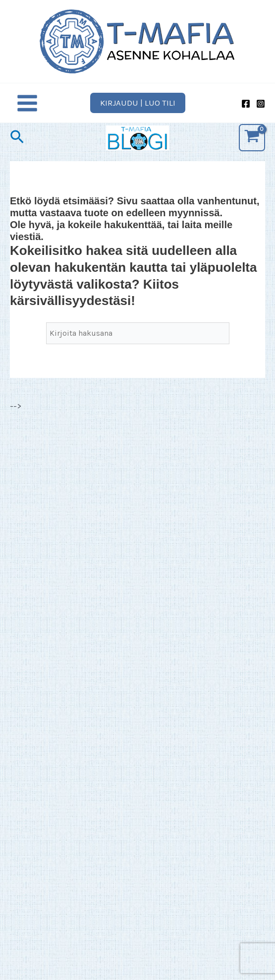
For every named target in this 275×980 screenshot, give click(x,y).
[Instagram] (261, 104)
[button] (138, 103)
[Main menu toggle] (27, 103)
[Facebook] (246, 104)
